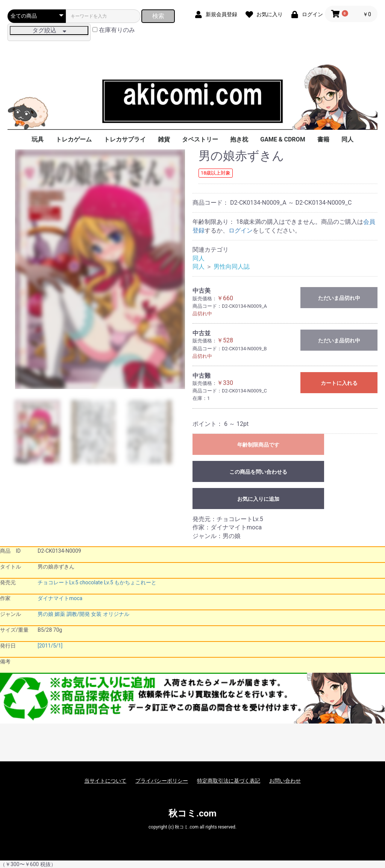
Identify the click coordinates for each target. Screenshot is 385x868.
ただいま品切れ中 (339, 298)
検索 (158, 16)
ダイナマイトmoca (60, 598)
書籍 (323, 139)
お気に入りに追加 (258, 499)
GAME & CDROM (283, 139)
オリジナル (116, 614)
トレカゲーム (74, 139)
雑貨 (164, 139)
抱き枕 (239, 139)
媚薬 (60, 614)
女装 (96, 614)
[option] (100, 269)
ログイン (241, 230)
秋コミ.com (192, 813)
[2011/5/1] (50, 646)
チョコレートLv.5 (58, 582)
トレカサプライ (125, 139)
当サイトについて (105, 781)
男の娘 (45, 614)
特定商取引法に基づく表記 (229, 781)
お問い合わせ (285, 781)
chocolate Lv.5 (96, 582)
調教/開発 (78, 614)
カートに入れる (339, 383)
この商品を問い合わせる (258, 472)
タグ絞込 (49, 30)
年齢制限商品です (258, 445)
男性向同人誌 (232, 267)
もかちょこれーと (135, 582)
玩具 (38, 139)
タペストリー (200, 139)
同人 (347, 139)
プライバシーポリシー (162, 781)
